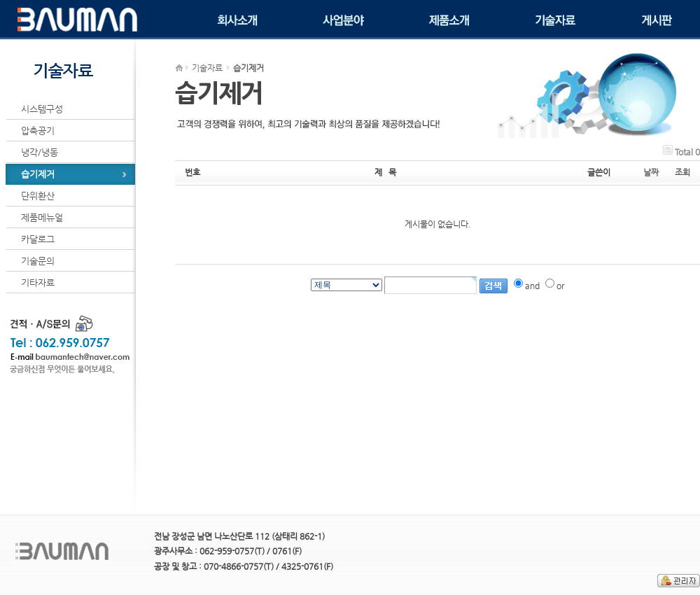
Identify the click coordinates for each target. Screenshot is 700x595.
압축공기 (38, 131)
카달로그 (38, 239)
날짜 (651, 172)
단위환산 (38, 196)
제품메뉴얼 (42, 217)
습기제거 (38, 174)
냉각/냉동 (40, 152)
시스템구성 (42, 109)
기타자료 (38, 282)
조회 (682, 172)
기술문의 (38, 261)
